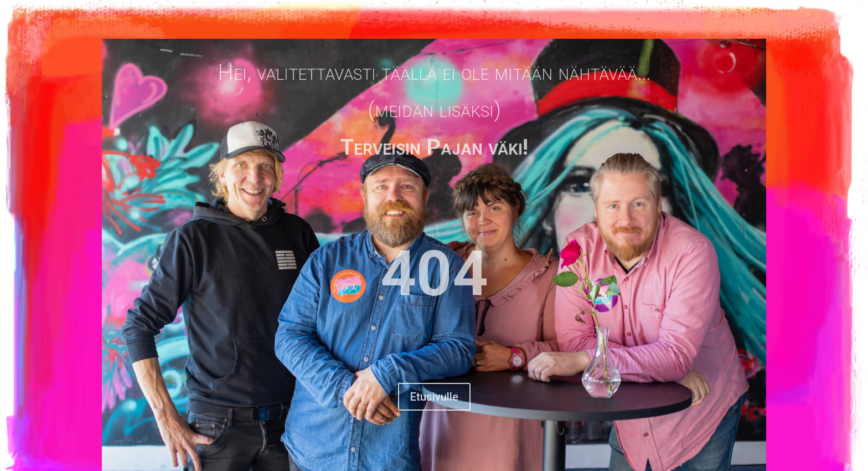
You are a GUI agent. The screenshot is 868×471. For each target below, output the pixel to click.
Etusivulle (434, 397)
